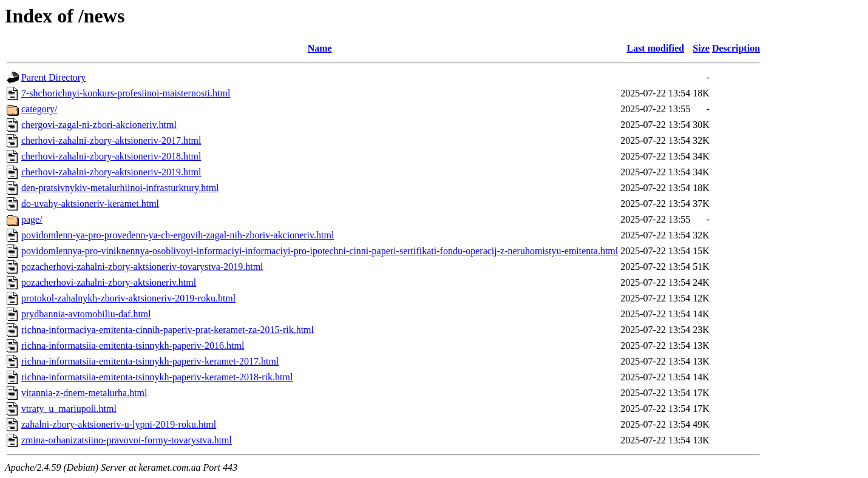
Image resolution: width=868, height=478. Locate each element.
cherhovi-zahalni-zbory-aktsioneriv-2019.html (111, 172)
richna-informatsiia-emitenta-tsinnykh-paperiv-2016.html (133, 345)
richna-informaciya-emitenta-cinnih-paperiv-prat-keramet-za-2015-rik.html (168, 330)
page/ (32, 219)
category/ (39, 109)
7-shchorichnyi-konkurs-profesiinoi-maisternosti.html (126, 93)
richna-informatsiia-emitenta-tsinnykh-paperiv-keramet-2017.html (150, 361)
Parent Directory (53, 77)
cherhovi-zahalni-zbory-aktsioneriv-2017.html (111, 140)
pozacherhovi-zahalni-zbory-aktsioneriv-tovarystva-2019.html (142, 267)
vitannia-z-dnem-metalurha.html (84, 393)
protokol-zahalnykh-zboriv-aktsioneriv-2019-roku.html (128, 298)
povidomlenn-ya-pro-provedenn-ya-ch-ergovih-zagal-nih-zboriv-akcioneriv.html (178, 235)
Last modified (655, 48)
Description (736, 48)
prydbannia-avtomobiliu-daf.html (86, 314)
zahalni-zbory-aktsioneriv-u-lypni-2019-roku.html (119, 424)
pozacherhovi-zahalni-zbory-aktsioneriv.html (109, 282)
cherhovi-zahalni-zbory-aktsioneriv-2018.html (111, 156)
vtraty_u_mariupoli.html (69, 409)
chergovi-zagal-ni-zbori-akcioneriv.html (99, 125)
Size (701, 48)
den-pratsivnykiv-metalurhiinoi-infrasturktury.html (120, 188)
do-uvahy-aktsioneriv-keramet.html (90, 204)
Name (320, 48)
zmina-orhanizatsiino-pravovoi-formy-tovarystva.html (127, 440)
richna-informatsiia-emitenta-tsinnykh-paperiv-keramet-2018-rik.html (157, 377)
